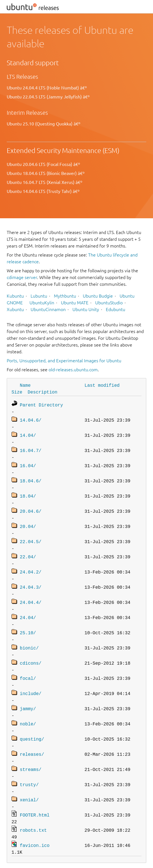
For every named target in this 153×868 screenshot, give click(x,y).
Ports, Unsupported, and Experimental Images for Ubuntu (64, 361)
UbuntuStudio (109, 303)
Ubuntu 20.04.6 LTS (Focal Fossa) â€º (43, 164)
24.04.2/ (31, 565)
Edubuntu (116, 309)
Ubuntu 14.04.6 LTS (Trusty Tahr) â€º (43, 191)
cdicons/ (31, 653)
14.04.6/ (31, 419)
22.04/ (28, 550)
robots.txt (33, 814)
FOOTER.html (35, 799)
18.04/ (28, 492)
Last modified (102, 385)
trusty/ (29, 770)
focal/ (28, 667)
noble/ (28, 711)
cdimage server (22, 277)
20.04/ (28, 521)
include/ (31, 682)
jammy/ (28, 697)
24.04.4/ (31, 594)
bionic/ (29, 638)
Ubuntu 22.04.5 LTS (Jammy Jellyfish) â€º (48, 97)
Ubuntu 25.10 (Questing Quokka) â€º (44, 124)
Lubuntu (39, 296)
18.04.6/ (31, 477)
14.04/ (28, 433)
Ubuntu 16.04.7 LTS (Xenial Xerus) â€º (44, 182)
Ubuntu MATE (75, 303)
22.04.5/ (31, 536)
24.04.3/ (31, 580)
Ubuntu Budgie (98, 296)
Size (17, 392)
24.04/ (28, 609)
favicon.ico (35, 828)
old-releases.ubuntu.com (73, 370)
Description (43, 392)
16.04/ (28, 463)
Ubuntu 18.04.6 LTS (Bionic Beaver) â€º (46, 173)
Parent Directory (42, 404)
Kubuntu (15, 296)
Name (25, 385)
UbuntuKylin (42, 303)
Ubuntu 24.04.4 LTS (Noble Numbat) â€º (47, 88)
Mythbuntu (65, 296)
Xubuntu (15, 309)
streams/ (31, 755)
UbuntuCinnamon (48, 309)
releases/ (32, 741)
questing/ (32, 726)
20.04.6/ (31, 507)
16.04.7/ (31, 448)
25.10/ (28, 624)
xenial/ (29, 784)
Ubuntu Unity (86, 309)
